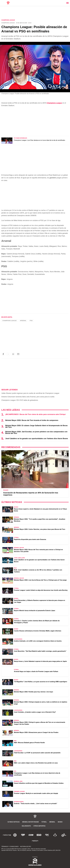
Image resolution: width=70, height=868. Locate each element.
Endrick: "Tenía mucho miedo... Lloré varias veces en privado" (36, 804)
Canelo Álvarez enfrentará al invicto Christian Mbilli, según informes (38, 631)
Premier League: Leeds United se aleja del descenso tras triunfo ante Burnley (41, 590)
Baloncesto (26, 826)
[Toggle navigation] (67, 3)
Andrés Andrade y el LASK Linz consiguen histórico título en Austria (38, 641)
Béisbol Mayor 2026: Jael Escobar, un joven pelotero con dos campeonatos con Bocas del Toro (36, 432)
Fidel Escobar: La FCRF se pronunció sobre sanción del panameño (37, 753)
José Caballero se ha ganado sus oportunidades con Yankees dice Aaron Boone (37, 439)
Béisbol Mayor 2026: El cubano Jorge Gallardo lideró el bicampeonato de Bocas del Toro (36, 426)
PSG (31, 321)
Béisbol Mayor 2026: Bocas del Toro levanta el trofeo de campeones (32, 420)
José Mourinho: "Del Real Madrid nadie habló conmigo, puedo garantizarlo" (40, 651)
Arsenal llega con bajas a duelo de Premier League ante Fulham (36, 671)
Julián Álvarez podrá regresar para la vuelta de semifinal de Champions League (30, 393)
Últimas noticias (14, 822)
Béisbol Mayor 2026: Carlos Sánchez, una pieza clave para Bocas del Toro (40, 529)
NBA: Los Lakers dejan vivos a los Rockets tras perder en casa (36, 763)
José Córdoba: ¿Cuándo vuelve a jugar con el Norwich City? (35, 712)
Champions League (8, 23)
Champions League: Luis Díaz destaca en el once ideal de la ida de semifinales (39, 140)
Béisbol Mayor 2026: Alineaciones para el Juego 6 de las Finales (36, 732)
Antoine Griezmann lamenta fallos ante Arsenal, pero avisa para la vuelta (28, 397)
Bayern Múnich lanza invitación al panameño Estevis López (35, 611)
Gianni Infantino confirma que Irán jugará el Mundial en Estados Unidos (39, 783)
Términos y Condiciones (10, 846)
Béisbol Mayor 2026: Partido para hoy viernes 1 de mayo (33, 692)
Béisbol (52, 822)
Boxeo (60, 822)
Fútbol (44, 822)
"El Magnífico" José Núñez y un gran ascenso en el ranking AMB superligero (41, 682)
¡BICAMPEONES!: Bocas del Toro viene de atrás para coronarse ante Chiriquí (35, 414)
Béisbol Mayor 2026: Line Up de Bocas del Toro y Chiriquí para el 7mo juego (40, 580)
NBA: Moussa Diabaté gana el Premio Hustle (29, 743)
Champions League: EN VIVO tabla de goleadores (20, 400)
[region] (35, 13)
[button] (3, 354)
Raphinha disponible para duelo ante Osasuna (30, 539)
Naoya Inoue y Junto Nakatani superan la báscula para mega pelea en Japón (40, 661)
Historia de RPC (26, 846)
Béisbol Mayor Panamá (31, 822)
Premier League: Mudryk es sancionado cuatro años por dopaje (36, 793)
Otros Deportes (40, 826)
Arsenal (23, 321)
